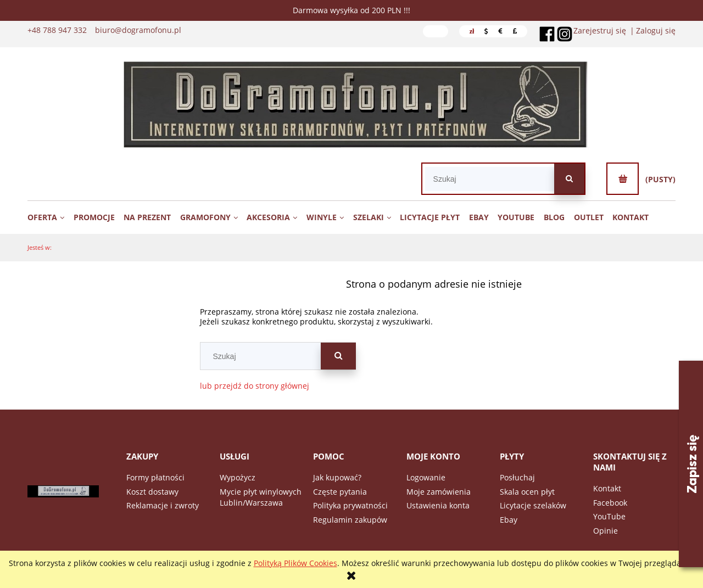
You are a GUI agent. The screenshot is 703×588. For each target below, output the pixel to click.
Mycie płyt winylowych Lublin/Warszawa (261, 497)
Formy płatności (155, 477)
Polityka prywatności (350, 505)
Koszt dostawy (152, 492)
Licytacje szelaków (533, 505)
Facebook (610, 503)
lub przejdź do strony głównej (255, 386)
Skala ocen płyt (527, 492)
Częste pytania (340, 492)
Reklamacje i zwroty (163, 505)
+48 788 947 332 (57, 30)
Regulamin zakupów (350, 520)
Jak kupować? (337, 477)
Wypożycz (238, 477)
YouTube (609, 516)
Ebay (509, 520)
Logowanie (426, 477)
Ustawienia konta (438, 505)
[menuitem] (49, 217)
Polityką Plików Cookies (295, 563)
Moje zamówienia (439, 492)
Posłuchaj (517, 477)
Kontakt (607, 488)
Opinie (606, 531)
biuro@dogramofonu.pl (138, 30)
